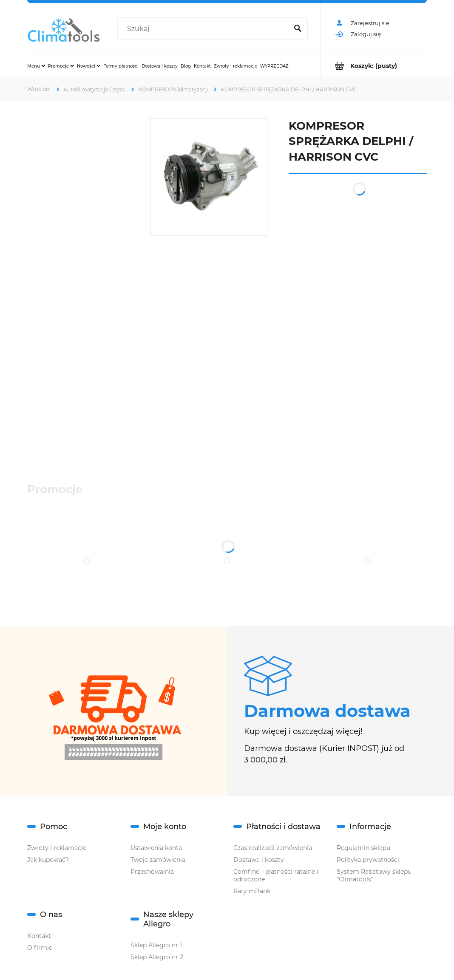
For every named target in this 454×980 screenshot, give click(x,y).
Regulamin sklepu (363, 848)
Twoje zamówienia (158, 860)
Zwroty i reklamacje (57, 848)
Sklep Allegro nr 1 (156, 945)
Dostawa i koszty (259, 860)
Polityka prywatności (368, 860)
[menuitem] (36, 66)
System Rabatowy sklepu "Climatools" (374, 875)
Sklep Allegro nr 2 (157, 957)
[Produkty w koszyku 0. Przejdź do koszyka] (374, 66)
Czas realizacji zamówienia (273, 848)
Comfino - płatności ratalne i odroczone (276, 875)
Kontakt (39, 936)
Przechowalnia (152, 872)
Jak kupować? (48, 860)
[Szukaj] (298, 29)
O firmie (40, 948)
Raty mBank (252, 891)
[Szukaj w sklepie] (204, 29)
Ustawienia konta (156, 848)
